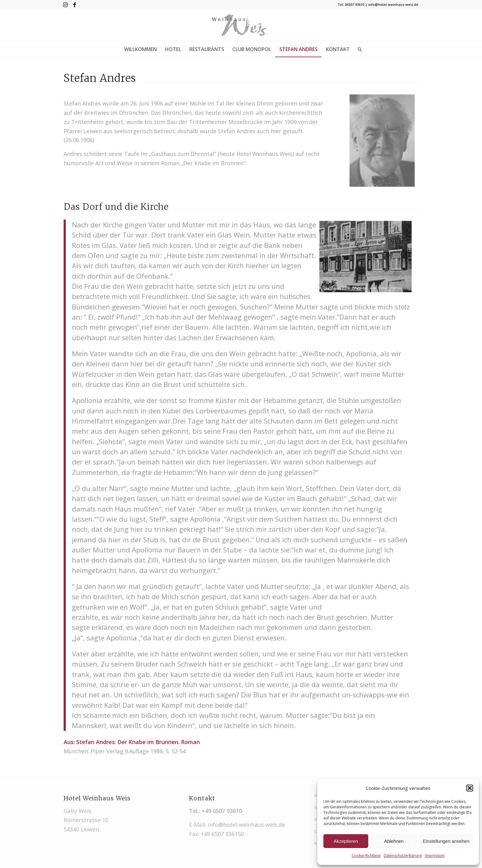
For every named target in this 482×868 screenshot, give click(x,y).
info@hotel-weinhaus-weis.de (246, 825)
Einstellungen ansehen (446, 841)
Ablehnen (394, 841)
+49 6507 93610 (222, 811)
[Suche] (358, 49)
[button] (470, 788)
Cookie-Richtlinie (366, 856)
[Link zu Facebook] (75, 5)
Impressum (435, 856)
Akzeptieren (346, 841)
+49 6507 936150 (222, 834)
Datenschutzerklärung (403, 856)
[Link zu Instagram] (65, 5)
